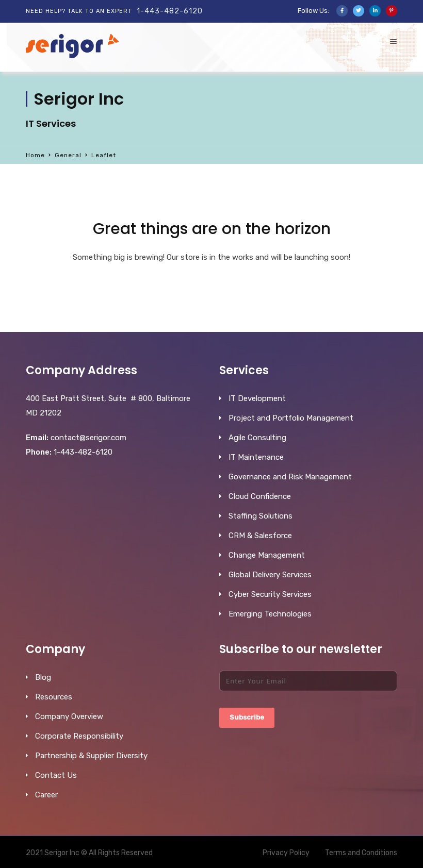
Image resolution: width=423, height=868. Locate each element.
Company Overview (69, 716)
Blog (43, 677)
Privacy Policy (286, 853)
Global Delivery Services (270, 575)
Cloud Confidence (260, 496)
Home (35, 155)
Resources (54, 697)
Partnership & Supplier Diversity (91, 756)
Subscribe (247, 717)
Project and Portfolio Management (291, 418)
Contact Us (56, 775)
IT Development (257, 398)
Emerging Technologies (270, 614)
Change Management (267, 555)
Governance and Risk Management (290, 477)
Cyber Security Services (270, 594)
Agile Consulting (257, 438)
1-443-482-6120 (170, 11)
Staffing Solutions (261, 516)
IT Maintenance (256, 457)
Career (46, 795)
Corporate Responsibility (79, 736)
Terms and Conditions (361, 853)
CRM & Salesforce (260, 536)
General (68, 155)
